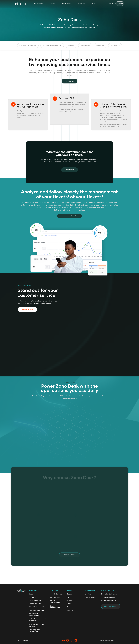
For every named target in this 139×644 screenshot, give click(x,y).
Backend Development (55, 607)
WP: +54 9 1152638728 (109, 601)
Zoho (69, 597)
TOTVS (69, 601)
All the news (71, 610)
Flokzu (69, 604)
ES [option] (112, 4)
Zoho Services (55, 597)
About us (88, 594)
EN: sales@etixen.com (109, 597)
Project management (36, 610)
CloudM (70, 607)
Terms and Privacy (107, 641)
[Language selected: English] (111, 4)
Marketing (32, 597)
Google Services (56, 594)
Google (69, 594)
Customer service (35, 601)
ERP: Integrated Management (34, 630)
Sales (31, 594)
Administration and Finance (38, 607)
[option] (112, 4)
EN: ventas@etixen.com (109, 594)
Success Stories (90, 597)
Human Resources (35, 604)
